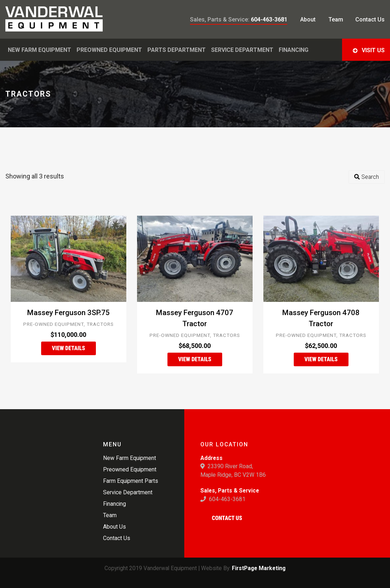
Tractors (100, 324)
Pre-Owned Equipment (53, 324)
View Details (69, 348)
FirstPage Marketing (259, 568)
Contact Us (227, 518)
